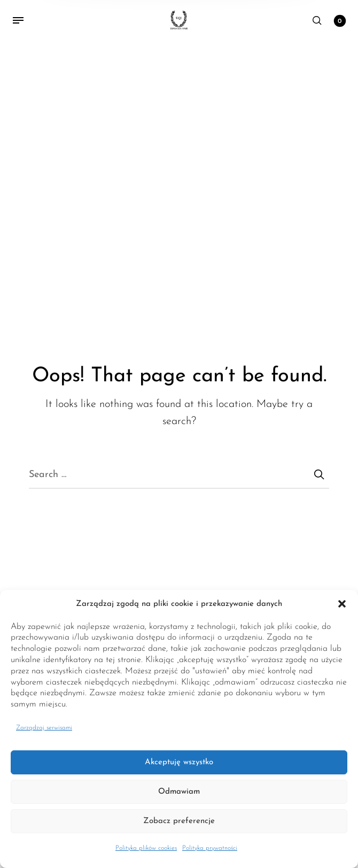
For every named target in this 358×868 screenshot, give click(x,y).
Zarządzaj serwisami (44, 728)
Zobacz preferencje (179, 821)
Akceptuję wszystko (179, 762)
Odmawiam (179, 792)
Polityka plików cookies (146, 848)
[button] (342, 604)
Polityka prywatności (210, 848)
